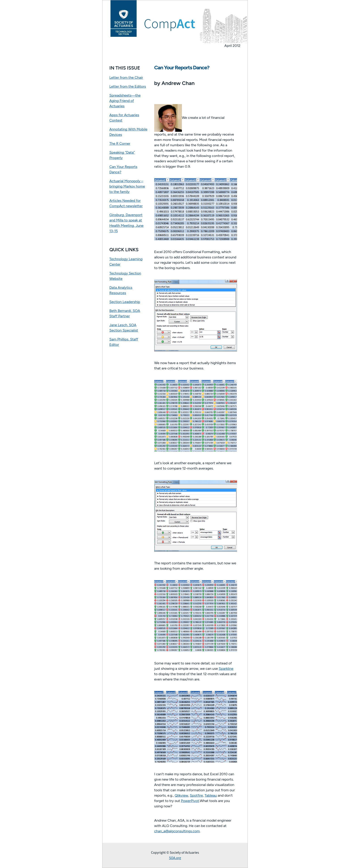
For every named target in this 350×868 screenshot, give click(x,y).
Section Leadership (125, 302)
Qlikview (181, 795)
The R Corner (120, 143)
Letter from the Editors (128, 86)
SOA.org (175, 858)
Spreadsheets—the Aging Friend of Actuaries (125, 101)
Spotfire (196, 795)
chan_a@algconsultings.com (177, 831)
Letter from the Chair (126, 77)
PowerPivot (190, 801)
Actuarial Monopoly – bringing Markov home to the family (127, 186)
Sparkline (226, 669)
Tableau (211, 795)
